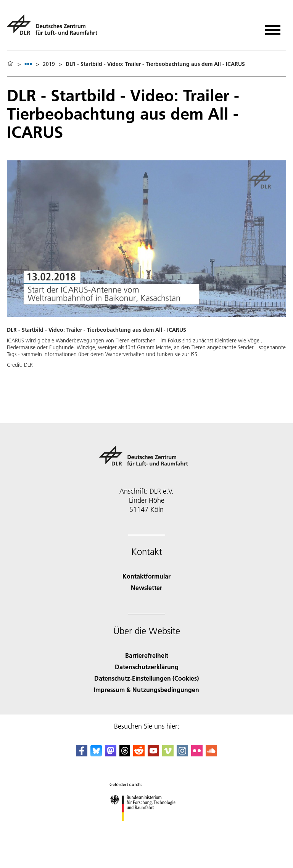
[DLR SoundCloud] (211, 754)
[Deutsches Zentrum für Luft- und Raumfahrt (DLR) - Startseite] (55, 28)
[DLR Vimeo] (168, 754)
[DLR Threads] (125, 754)
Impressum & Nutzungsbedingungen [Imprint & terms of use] (146, 690)
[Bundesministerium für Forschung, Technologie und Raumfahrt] (147, 827)
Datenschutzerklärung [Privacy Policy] (147, 667)
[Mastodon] (111, 754)
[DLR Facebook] (82, 754)
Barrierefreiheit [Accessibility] (147, 655)
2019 (49, 64)
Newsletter (146, 587)
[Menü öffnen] (273, 27)
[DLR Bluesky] (96, 754)
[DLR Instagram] (182, 754)
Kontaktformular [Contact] (146, 576)
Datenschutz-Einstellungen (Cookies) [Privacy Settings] (146, 678)
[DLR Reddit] (139, 754)
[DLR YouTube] (153, 754)
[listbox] (28, 64)
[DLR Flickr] (197, 754)
